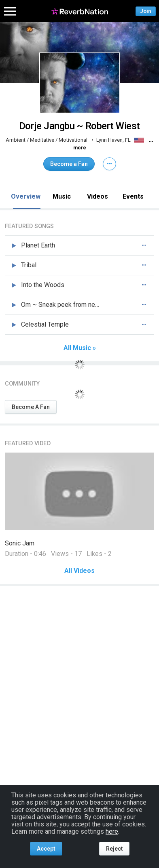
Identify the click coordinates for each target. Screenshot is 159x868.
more (80, 148)
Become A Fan (31, 407)
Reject (114, 849)
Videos (98, 196)
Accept (46, 849)
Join (146, 11)
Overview (26, 196)
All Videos (79, 571)
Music (62, 196)
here (112, 831)
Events (133, 196)
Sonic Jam (20, 543)
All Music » (80, 348)
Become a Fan (69, 164)
